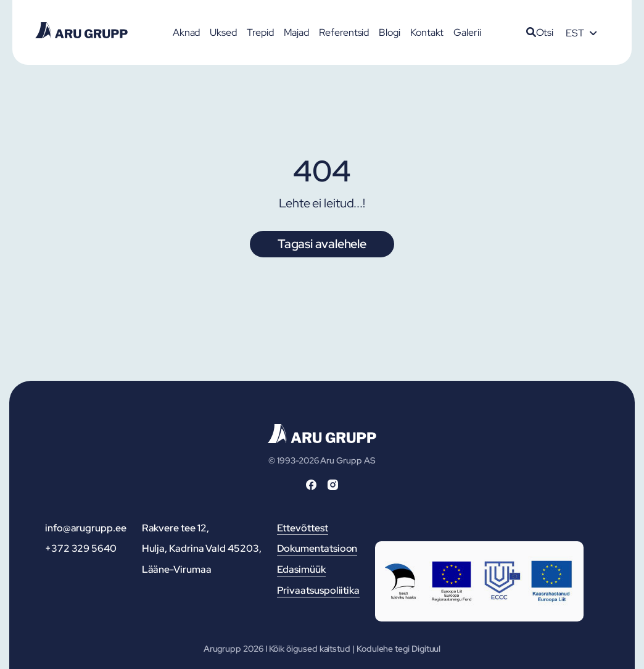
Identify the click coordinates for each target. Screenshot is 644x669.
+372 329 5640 (81, 548)
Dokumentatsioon (317, 548)
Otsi (540, 32)
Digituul (426, 649)
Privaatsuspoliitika (318, 590)
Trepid (260, 32)
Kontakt (427, 32)
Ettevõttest (303, 528)
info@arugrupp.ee (86, 528)
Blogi (390, 32)
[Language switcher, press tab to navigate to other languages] (581, 33)
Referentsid (344, 32)
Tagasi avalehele (322, 244)
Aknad (187, 32)
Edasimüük (301, 569)
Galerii (467, 32)
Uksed (223, 32)
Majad (297, 32)
